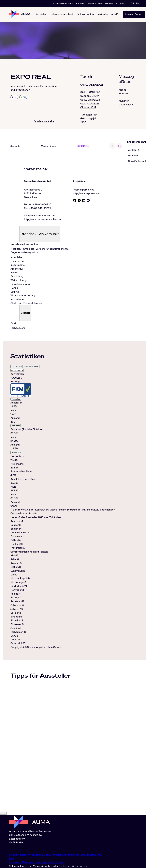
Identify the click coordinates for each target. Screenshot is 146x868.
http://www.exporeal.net (86, 193)
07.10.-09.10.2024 (90, 96)
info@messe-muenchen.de (39, 216)
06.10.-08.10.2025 (90, 100)
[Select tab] (17, 371)
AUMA (115, 14)
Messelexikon (95, 3)
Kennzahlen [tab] (17, 367)
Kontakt (120, 3)
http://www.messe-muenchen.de (42, 219)
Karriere (80, 3)
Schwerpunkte (86, 14)
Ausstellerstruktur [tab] (31, 367)
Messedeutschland (62, 14)
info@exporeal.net (83, 190)
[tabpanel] (67, 444)
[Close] (3, 844)
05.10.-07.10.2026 (90, 103)
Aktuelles (103, 14)
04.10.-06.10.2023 (90, 92)
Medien (109, 3)
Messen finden (134, 14)
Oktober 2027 (88, 107)
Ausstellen (41, 14)
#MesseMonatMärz (63, 3)
